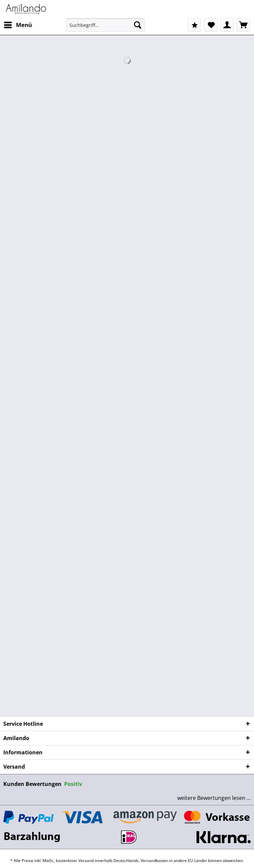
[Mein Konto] (227, 25)
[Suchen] (138, 25)
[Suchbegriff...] (106, 25)
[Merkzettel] (211, 25)
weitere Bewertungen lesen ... (214, 798)
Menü (18, 24)
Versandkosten (154, 861)
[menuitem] (18, 25)
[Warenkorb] (243, 25)
